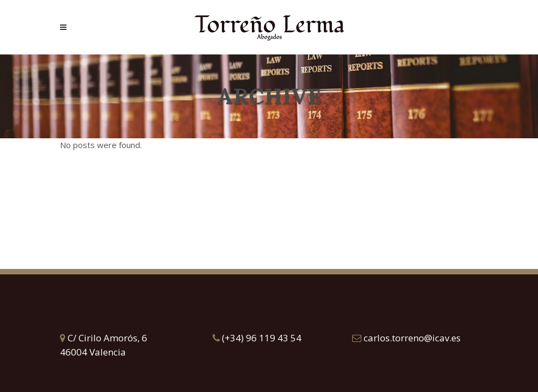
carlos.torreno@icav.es (406, 338)
